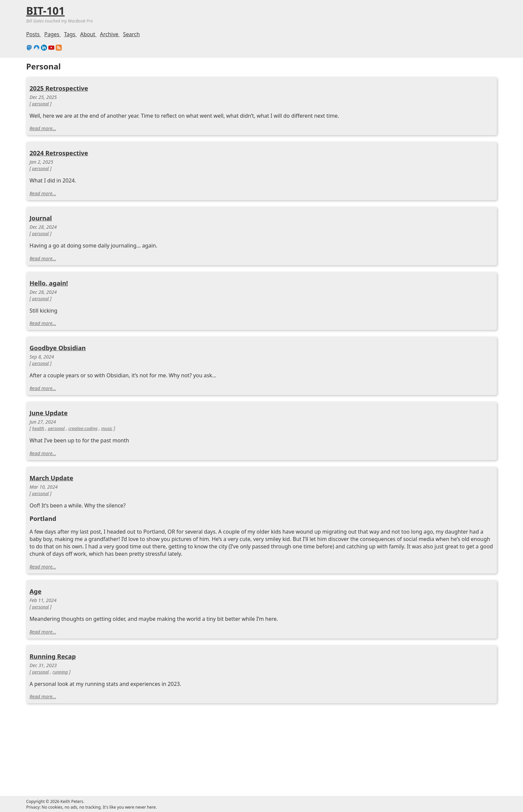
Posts (34, 34)
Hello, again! (49, 283)
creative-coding (83, 428)
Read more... (43, 128)
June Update (49, 413)
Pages (53, 34)
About (88, 34)
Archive (110, 34)
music (107, 428)
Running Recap (53, 656)
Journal (41, 218)
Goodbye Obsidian (58, 348)
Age (36, 591)
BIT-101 (45, 11)
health (38, 428)
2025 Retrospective (59, 88)
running (60, 672)
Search (132, 34)
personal (41, 104)
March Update (51, 478)
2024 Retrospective (59, 153)
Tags (70, 34)
